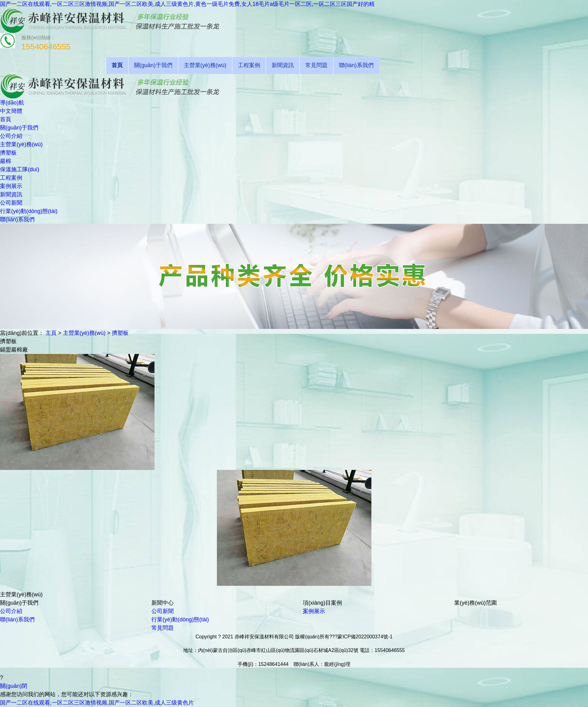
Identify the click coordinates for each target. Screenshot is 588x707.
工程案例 (249, 65)
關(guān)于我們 (153, 65)
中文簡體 (11, 111)
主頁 (51, 333)
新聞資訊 (283, 65)
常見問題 (316, 65)
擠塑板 (120, 333)
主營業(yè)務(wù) (205, 65)
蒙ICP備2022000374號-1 (365, 637)
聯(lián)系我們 (356, 65)
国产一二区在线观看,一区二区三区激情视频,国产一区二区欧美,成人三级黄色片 (97, 703)
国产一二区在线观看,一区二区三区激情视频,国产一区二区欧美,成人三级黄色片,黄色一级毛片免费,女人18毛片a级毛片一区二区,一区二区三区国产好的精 (187, 4)
